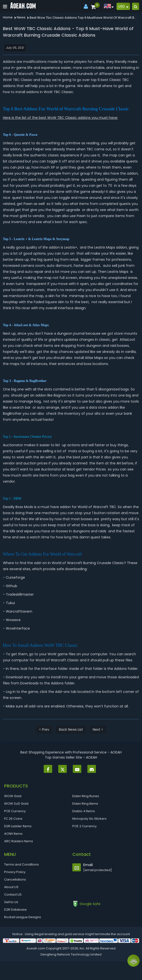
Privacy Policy (15, 872)
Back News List (71, 729)
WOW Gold (13, 796)
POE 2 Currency (84, 826)
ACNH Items (13, 834)
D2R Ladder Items (18, 826)
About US (11, 887)
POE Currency (15, 811)
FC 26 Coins (13, 819)
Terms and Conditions (21, 864)
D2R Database (15, 910)
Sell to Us (11, 902)
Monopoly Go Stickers (89, 819)
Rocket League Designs (23, 917)
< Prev (44, 729)
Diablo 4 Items (84, 811)
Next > (98, 729)
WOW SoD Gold (16, 804)
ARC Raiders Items (19, 841)
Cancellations (15, 879)
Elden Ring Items (85, 804)
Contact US (13, 895)
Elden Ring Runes (86, 796)
